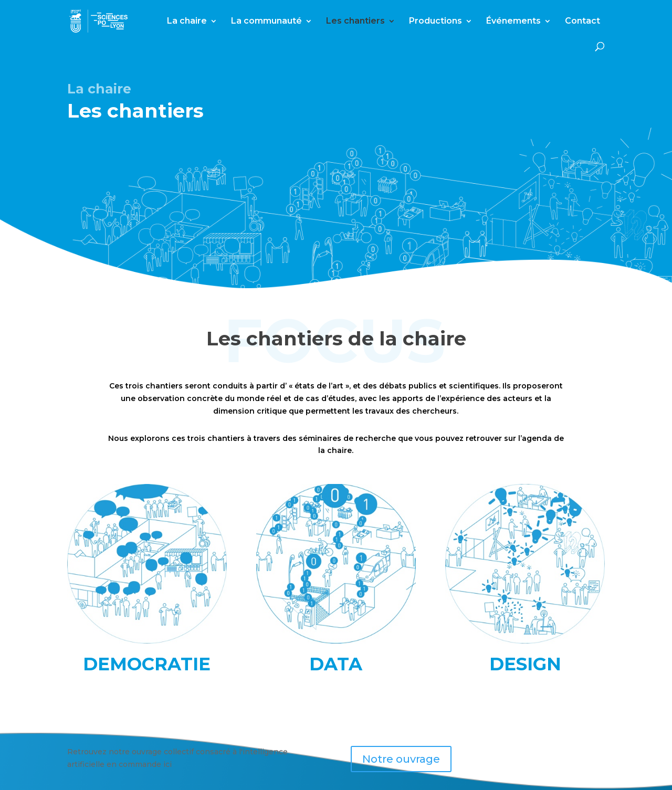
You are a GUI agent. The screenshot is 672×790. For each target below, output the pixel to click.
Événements (513, 22)
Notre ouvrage (401, 759)
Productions (435, 22)
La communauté (266, 22)
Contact (582, 22)
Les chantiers (355, 22)
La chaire (187, 22)
